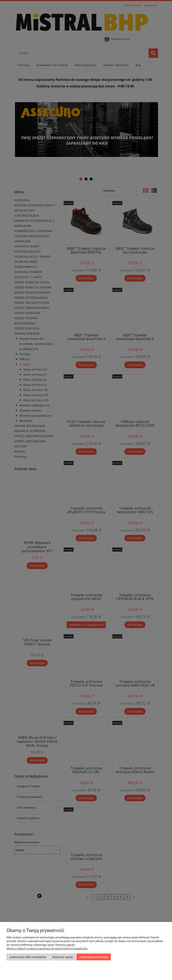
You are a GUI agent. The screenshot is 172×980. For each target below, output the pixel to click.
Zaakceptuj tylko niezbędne (28, 957)
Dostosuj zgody (63, 957)
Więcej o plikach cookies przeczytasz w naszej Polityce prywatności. (47, 948)
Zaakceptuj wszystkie (94, 957)
